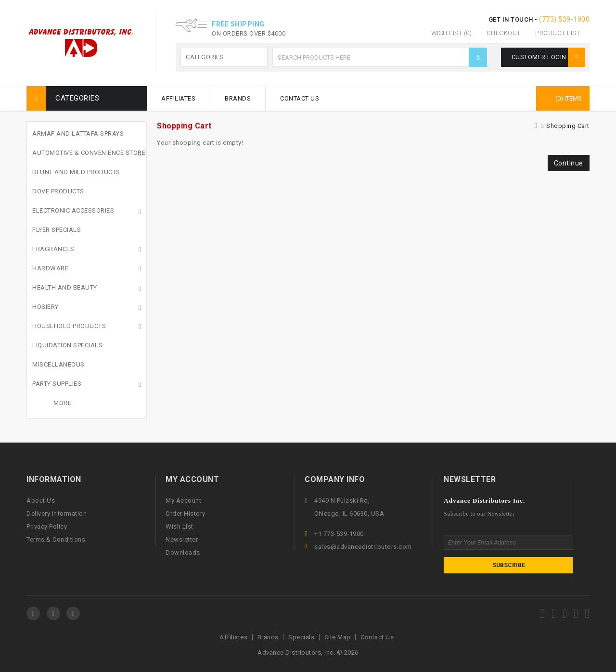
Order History (186, 514)
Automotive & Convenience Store (89, 153)
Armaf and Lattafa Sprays (78, 133)
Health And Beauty (65, 287)
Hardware (50, 268)
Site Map (338, 637)
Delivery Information (57, 514)
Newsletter (182, 539)
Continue (569, 163)
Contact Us (300, 98)
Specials (301, 637)
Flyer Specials (57, 230)
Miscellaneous (58, 364)
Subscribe (509, 565)
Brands (238, 98)
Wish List (180, 526)
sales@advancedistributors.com (363, 547)
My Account (183, 501)
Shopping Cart (568, 126)
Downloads (183, 552)
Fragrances (53, 249)
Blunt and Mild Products (76, 172)
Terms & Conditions (56, 539)
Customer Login (548, 57)
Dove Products (58, 191)
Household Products (69, 326)
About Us (41, 501)
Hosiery (45, 307)
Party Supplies (57, 384)
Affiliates (178, 98)
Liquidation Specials (67, 345)
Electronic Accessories (73, 210)
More (62, 403)
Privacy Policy (47, 526)
